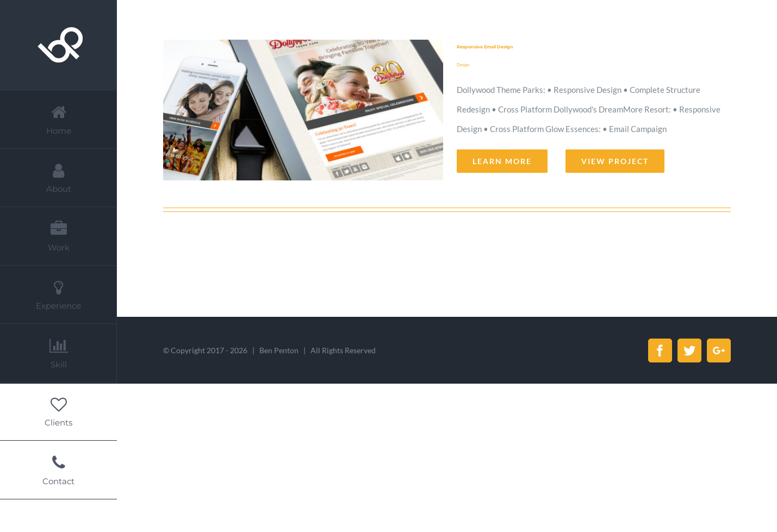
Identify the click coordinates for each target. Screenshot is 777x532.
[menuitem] (58, 119)
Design (463, 65)
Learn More (502, 161)
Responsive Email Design (485, 47)
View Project (615, 161)
